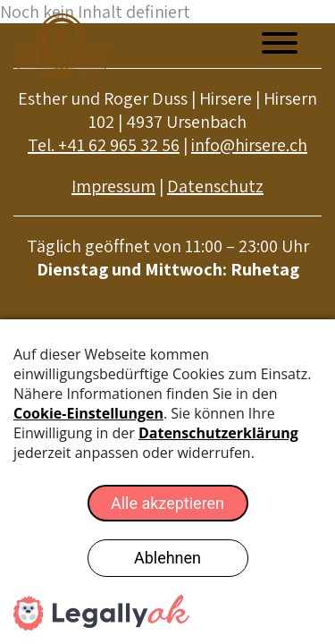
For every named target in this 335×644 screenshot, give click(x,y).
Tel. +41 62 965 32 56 (104, 145)
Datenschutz (215, 186)
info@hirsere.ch (249, 145)
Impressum (113, 186)
